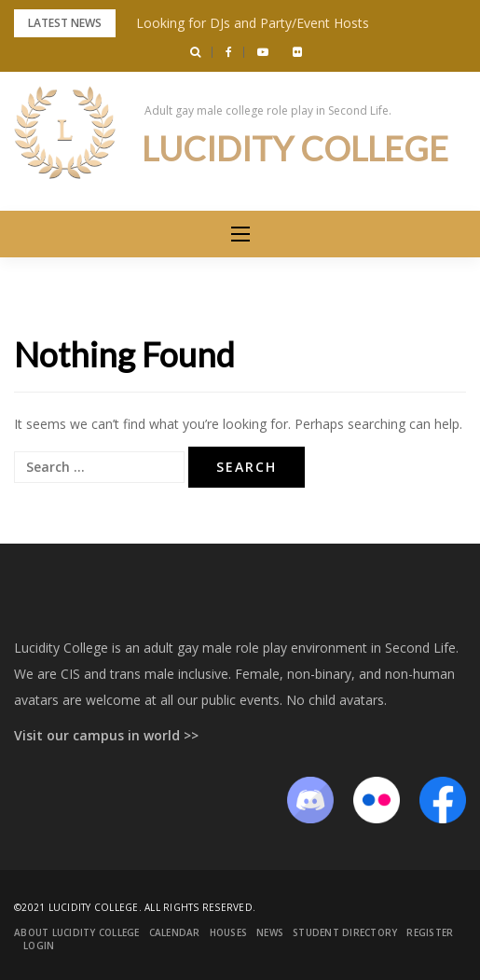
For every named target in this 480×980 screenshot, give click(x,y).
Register (430, 932)
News (270, 932)
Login (39, 945)
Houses (229, 932)
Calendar (175, 932)
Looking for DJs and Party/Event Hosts (253, 23)
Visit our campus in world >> (106, 735)
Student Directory (345, 932)
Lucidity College (295, 148)
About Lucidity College (77, 932)
